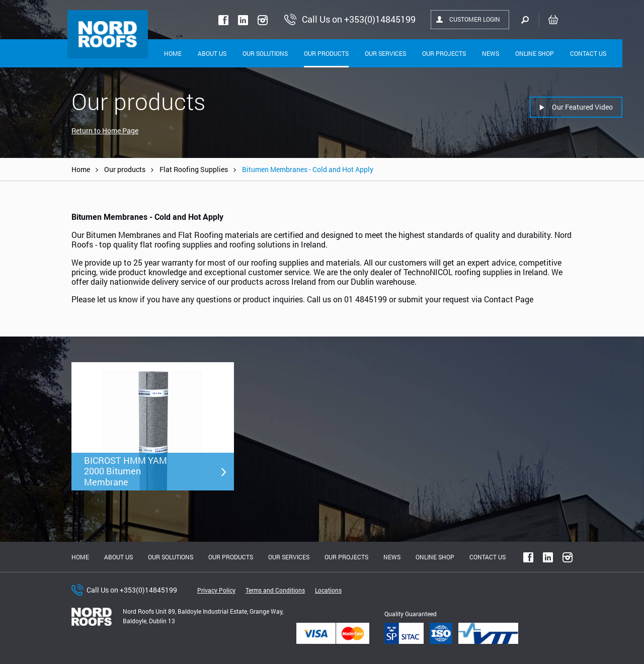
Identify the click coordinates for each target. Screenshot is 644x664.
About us (118, 557)
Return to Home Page (105, 131)
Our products (125, 169)
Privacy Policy (216, 590)
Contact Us (588, 53)
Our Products (326, 53)
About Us (212, 53)
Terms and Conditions (275, 590)
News (491, 53)
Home (173, 53)
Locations (328, 590)
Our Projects (444, 53)
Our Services (385, 53)
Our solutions (265, 53)
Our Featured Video (582, 107)
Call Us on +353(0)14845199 (132, 590)
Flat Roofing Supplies (194, 169)
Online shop (535, 53)
